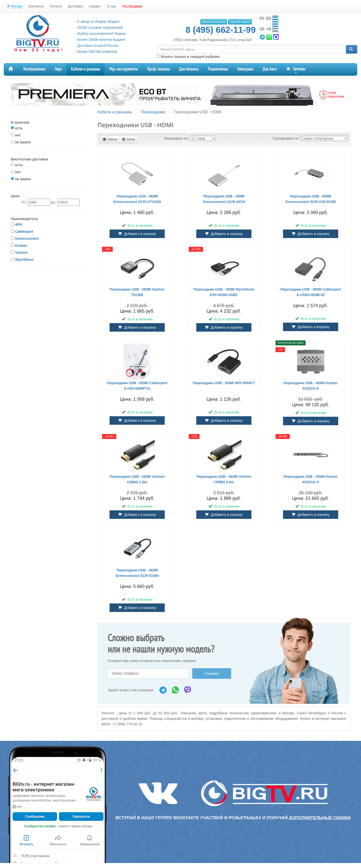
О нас (111, 6)
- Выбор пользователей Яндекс (101, 34)
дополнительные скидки (320, 818)
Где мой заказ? (240, 22)
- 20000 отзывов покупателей (99, 28)
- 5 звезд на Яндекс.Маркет (97, 22)
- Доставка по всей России (97, 46)
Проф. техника (158, 69)
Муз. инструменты (123, 69)
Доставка (75, 6)
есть (17, 128)
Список (110, 139)
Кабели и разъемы (85, 69)
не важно (21, 142)
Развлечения (218, 69)
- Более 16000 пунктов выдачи (100, 40)
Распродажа (132, 6)
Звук (58, 69)
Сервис (95, 6)
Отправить (212, 674)
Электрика (245, 69)
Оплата (56, 6)
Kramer (21, 246)
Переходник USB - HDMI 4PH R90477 (224, 383)
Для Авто (270, 69)
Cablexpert (24, 232)
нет (16, 135)
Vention (21, 253)
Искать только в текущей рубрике (188, 57)
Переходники (153, 112)
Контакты (36, 6)
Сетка (129, 139)
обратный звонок (214, 22)
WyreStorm (24, 260)
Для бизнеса (189, 69)
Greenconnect (27, 239)
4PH (18, 225)
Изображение (34, 69)
